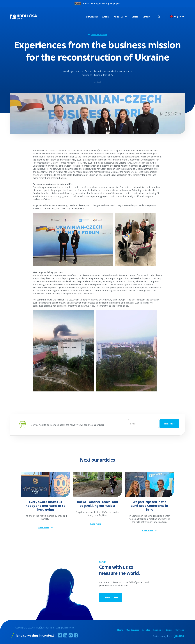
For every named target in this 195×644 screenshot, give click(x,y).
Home (120, 630)
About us (158, 630)
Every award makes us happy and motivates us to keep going (45, 506)
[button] (118, 17)
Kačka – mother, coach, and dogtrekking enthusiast (97, 504)
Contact (146, 17)
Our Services (92, 17)
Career (135, 17)
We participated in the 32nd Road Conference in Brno (150, 506)
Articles (106, 17)
